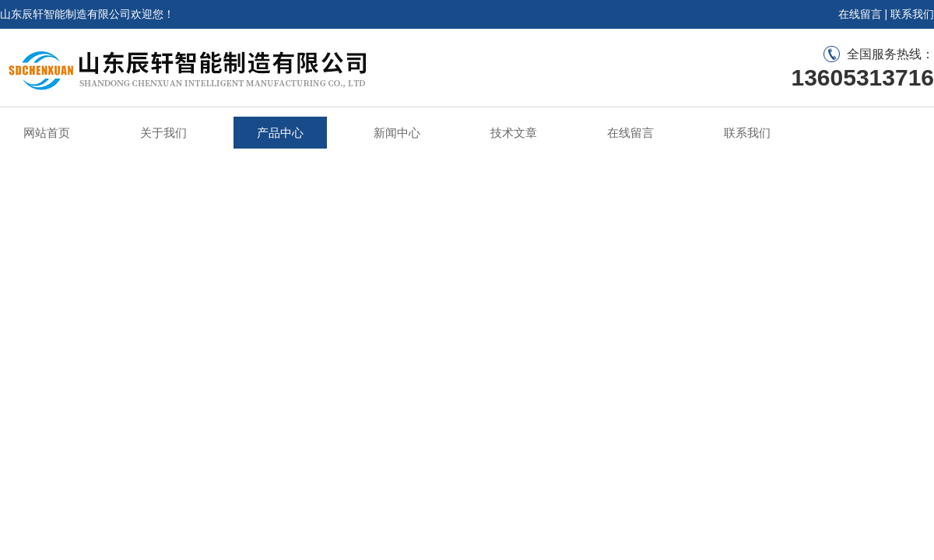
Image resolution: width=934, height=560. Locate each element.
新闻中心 (397, 133)
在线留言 (860, 14)
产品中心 (280, 133)
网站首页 (47, 133)
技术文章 (514, 133)
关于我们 (163, 133)
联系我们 (912, 14)
